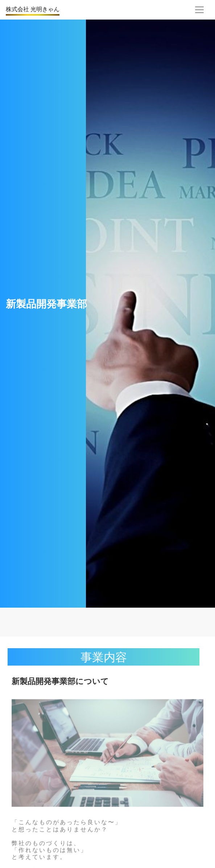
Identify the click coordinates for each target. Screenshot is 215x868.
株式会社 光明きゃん (33, 9)
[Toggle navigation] (199, 10)
